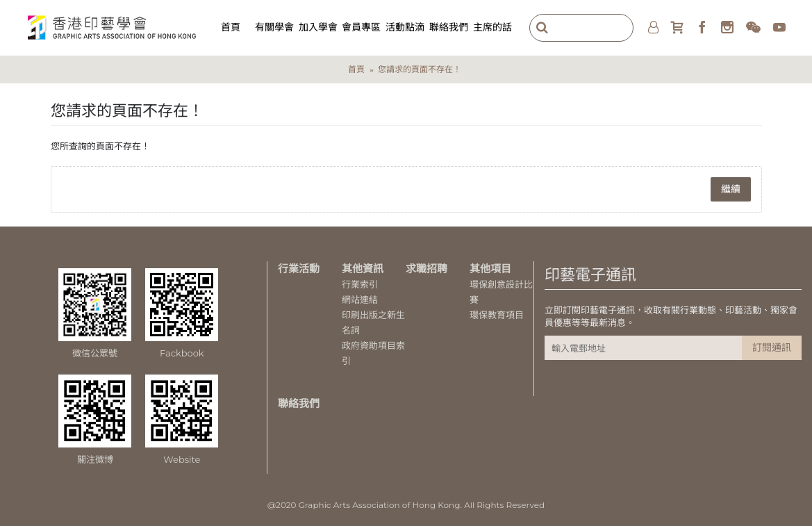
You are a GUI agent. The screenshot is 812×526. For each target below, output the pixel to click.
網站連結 (360, 299)
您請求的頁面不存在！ (420, 69)
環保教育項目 (497, 315)
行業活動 (299, 269)
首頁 (356, 69)
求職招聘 (426, 269)
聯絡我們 (299, 403)
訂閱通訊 (772, 347)
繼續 (731, 189)
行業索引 (360, 284)
